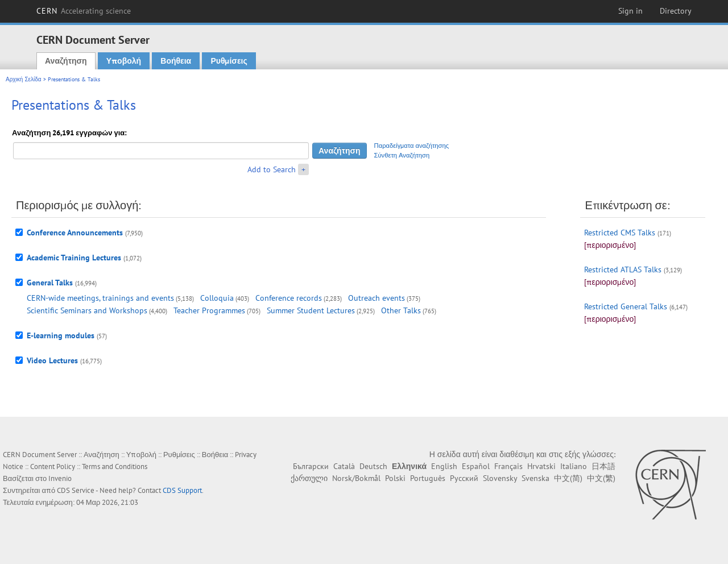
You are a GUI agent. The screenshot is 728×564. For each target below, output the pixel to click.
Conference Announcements (75, 233)
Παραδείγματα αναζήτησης (412, 146)
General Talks (50, 283)
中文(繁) (601, 478)
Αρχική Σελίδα (24, 79)
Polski (395, 478)
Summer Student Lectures (311, 310)
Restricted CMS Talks (620, 233)
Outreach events (377, 298)
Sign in (630, 11)
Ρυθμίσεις (229, 61)
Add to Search (272, 169)
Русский (464, 478)
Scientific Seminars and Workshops (87, 310)
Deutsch (373, 466)
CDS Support (182, 490)
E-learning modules (61, 335)
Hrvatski (541, 466)
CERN (84, 11)
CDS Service (76, 490)
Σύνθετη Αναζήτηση (402, 155)
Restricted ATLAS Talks (623, 269)
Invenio (60, 478)
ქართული (309, 478)
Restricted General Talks (626, 306)
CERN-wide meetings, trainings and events (100, 298)
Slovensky (500, 478)
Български (311, 466)
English (444, 466)
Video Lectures (52, 360)
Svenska (535, 478)
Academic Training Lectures (74, 258)
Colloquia (217, 298)
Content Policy (53, 466)
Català (344, 466)
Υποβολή (124, 61)
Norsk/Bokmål (356, 478)
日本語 (603, 466)
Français (508, 466)
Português (428, 478)
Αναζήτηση (66, 61)
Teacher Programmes (209, 310)
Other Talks (401, 310)
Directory (676, 11)
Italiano (574, 466)
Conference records (289, 298)
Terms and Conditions (115, 466)
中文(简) (568, 478)
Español (476, 466)
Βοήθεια (176, 61)
